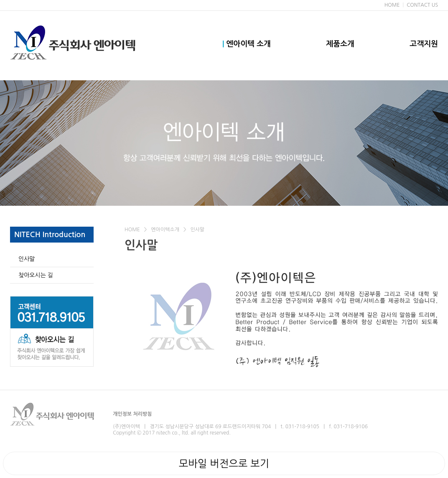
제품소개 (340, 44)
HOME (392, 5)
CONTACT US (422, 5)
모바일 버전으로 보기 (224, 463)
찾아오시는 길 (36, 275)
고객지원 (424, 44)
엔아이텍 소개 (247, 44)
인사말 (27, 259)
